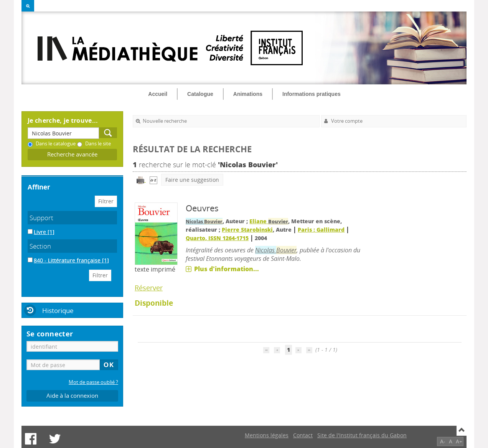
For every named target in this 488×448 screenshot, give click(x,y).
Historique (58, 310)
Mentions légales (267, 435)
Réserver (149, 288)
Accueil (158, 94)
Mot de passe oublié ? (93, 382)
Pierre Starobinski (247, 230)
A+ (459, 441)
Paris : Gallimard (321, 230)
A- (443, 441)
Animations (248, 94)
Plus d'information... (227, 269)
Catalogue (200, 94)
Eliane (269, 221)
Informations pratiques (312, 94)
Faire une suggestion (192, 180)
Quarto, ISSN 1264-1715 (217, 238)
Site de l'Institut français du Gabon (362, 435)
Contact (303, 435)
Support (41, 218)
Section (40, 246)
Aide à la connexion (72, 396)
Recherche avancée (72, 154)
